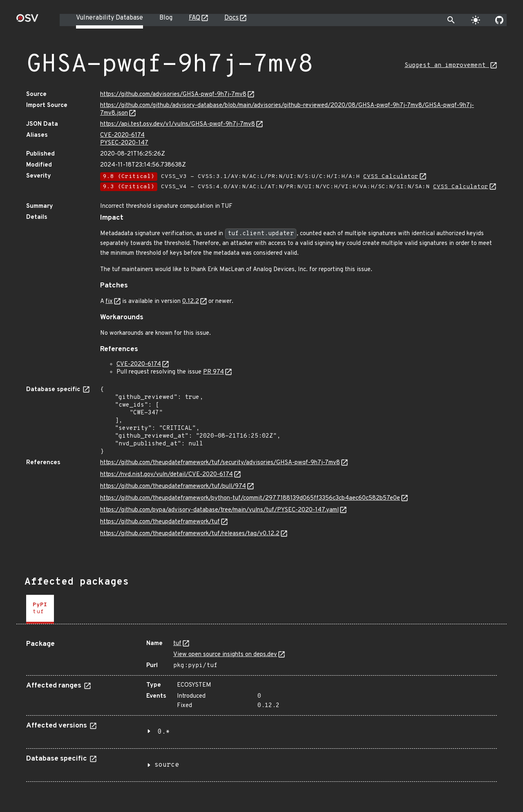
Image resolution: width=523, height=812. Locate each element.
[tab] (40, 609)
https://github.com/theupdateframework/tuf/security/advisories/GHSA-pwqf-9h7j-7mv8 (220, 463)
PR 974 (213, 372)
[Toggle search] (451, 20)
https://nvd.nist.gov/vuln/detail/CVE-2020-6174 (167, 475)
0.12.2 (191, 301)
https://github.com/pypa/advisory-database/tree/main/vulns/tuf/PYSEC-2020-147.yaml (219, 510)
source (167, 765)
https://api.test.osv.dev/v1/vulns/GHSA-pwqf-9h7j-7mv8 (178, 124)
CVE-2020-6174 (122, 135)
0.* (164, 732)
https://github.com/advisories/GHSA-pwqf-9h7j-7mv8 (173, 95)
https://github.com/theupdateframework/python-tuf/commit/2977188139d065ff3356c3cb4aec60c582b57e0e (250, 498)
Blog (166, 18)
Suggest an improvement (447, 66)
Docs (231, 18)
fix (109, 301)
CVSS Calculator (391, 177)
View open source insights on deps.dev (225, 655)
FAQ (194, 18)
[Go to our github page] (499, 20)
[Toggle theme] (476, 20)
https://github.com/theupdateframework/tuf (160, 522)
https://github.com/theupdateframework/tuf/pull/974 (173, 486)
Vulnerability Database (110, 18)
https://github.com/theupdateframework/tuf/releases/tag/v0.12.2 (190, 534)
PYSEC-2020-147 (124, 143)
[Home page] (27, 21)
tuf (177, 644)
